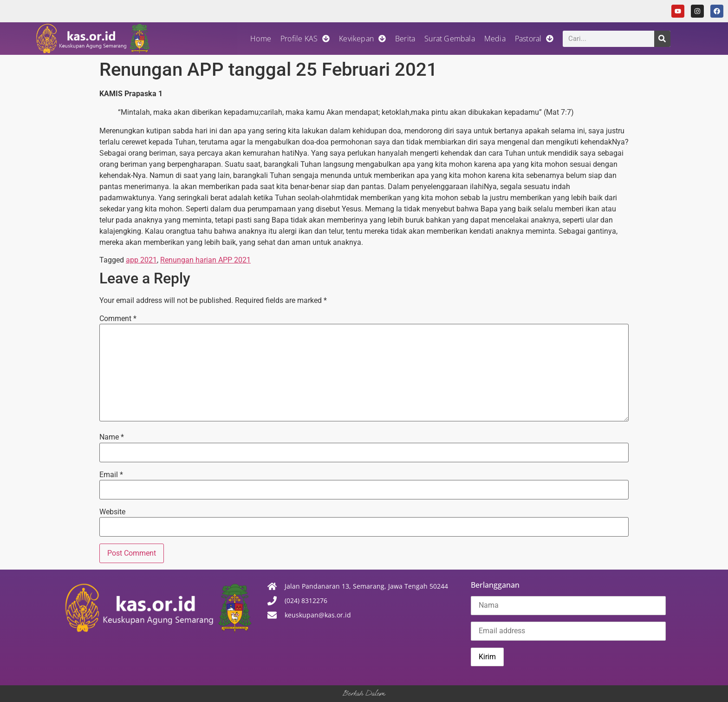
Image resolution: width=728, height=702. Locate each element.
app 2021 (141, 260)
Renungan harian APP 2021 (205, 260)
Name (112, 437)
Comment (118, 319)
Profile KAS (305, 39)
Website (112, 512)
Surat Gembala (450, 39)
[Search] (662, 39)
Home (261, 39)
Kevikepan (362, 39)
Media (495, 39)
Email (111, 475)
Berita (405, 39)
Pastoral (534, 39)
